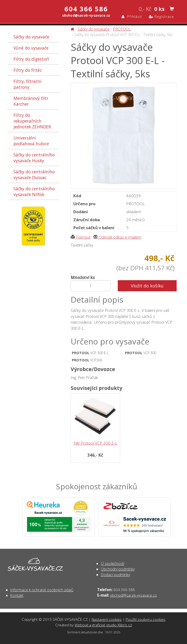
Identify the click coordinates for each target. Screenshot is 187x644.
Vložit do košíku (147, 286)
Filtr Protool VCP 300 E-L (95, 443)
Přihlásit (132, 16)
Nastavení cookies (107, 619)
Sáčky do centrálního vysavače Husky (34, 158)
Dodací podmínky (115, 575)
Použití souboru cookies (146, 619)
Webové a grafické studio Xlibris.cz (103, 625)
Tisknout (81, 237)
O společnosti (113, 563)
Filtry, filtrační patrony (28, 84)
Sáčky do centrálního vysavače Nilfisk (34, 191)
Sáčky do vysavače (31, 37)
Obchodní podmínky (118, 569)
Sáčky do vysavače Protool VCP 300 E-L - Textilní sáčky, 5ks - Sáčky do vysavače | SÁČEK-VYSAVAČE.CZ (26, 11)
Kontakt (17, 595)
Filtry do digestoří (31, 59)
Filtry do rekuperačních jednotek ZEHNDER (32, 121)
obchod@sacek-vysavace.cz (133, 595)
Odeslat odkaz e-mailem (117, 237)
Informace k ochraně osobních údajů (42, 590)
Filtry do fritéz (28, 70)
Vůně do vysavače (31, 48)
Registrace (161, 16)
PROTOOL (122, 29)
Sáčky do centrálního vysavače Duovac (34, 175)
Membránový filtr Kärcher (31, 101)
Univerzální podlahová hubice (31, 141)
